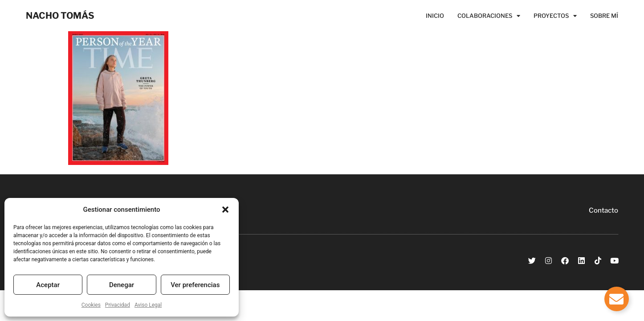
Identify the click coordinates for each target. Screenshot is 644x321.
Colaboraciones (489, 16)
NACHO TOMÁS (60, 16)
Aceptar (48, 285)
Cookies (91, 305)
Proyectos (555, 16)
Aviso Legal (148, 305)
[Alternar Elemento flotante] (617, 299)
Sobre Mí (604, 16)
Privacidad (118, 305)
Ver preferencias (195, 285)
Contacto (603, 210)
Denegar (122, 285)
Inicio (435, 16)
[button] (225, 210)
